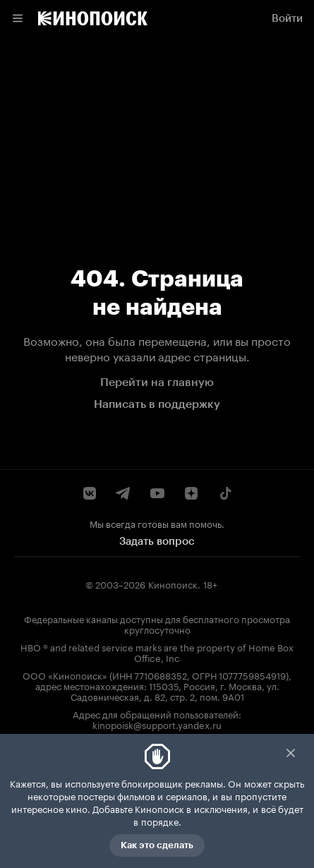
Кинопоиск (173, 584)
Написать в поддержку (157, 404)
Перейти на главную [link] (157, 382)
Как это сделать (157, 845)
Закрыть (291, 753)
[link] (93, 18)
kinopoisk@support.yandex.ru (157, 724)
